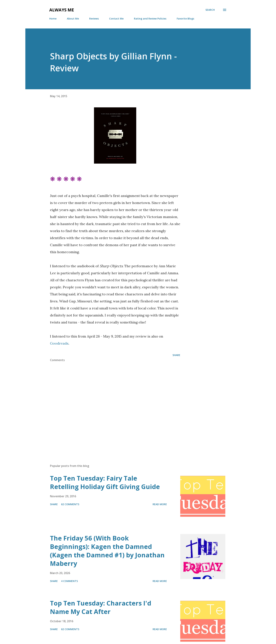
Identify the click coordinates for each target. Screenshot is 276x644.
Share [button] (176, 355)
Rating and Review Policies (150, 19)
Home (53, 19)
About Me (73, 19)
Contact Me (116, 19)
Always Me (62, 10)
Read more (160, 504)
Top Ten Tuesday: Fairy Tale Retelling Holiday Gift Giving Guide (105, 482)
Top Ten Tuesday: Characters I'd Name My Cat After (101, 607)
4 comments (69, 581)
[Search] (210, 10)
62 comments (70, 504)
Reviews (94, 19)
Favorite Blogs (185, 19)
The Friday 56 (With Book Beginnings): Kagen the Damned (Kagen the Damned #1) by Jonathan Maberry (107, 551)
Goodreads (59, 343)
